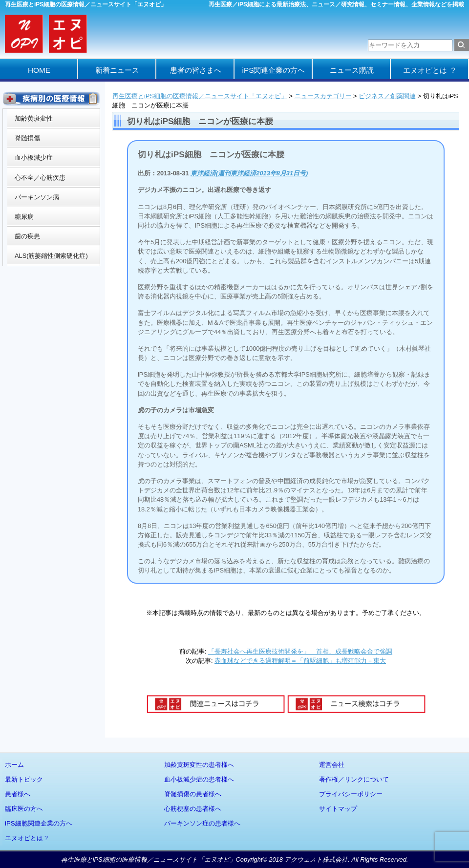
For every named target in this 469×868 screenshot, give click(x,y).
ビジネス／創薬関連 (387, 96)
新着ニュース (117, 70)
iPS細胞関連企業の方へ (39, 823)
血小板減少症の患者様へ (199, 779)
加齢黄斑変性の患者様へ (199, 765)
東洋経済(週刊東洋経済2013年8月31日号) (249, 173)
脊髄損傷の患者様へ (193, 794)
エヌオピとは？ (27, 838)
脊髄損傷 (27, 138)
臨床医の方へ (24, 809)
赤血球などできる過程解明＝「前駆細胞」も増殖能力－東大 (300, 661)
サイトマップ (338, 809)
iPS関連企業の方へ (274, 70)
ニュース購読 (352, 70)
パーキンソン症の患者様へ (202, 823)
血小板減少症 (34, 158)
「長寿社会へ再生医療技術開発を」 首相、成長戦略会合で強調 (300, 651)
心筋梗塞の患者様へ (193, 809)
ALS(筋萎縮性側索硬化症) (51, 256)
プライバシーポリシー (351, 794)
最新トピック (24, 779)
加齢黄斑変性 (34, 118)
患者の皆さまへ (196, 70)
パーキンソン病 (37, 197)
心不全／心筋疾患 (40, 178)
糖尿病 (24, 217)
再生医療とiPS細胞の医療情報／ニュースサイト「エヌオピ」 (200, 96)
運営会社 (332, 765)
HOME (39, 70)
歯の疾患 (27, 236)
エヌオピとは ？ (430, 70)
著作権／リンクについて (354, 779)
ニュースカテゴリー (323, 96)
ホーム (14, 765)
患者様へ (18, 794)
